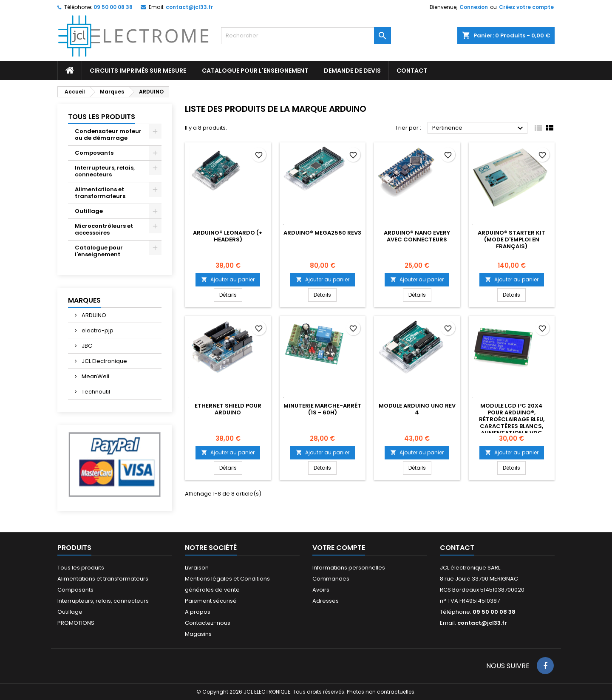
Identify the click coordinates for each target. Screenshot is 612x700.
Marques (84, 300)
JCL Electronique (104, 361)
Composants (94, 153)
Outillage (89, 211)
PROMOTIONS (76, 623)
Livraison (197, 568)
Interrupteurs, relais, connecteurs (105, 171)
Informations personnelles (349, 568)
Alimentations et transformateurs (100, 193)
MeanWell (95, 376)
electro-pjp (97, 330)
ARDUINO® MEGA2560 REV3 (322, 233)
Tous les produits (102, 117)
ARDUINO (93, 315)
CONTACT (412, 71)
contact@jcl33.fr (189, 7)
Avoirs (321, 590)
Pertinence (479, 128)
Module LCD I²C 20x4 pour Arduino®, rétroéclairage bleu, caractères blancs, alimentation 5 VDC (512, 419)
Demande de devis (352, 71)
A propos (198, 612)
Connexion (474, 7)
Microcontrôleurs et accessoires (104, 229)
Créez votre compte (526, 7)
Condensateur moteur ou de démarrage (108, 135)
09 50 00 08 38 (113, 7)
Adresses (326, 601)
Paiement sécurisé (211, 601)
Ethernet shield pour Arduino (228, 409)
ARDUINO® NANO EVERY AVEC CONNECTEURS (417, 236)
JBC (86, 346)
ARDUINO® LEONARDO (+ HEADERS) (228, 236)
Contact (457, 548)
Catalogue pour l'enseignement (255, 71)
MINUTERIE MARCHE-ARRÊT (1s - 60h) (323, 409)
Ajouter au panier (228, 279)
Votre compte (339, 548)
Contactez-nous (208, 623)
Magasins (198, 634)
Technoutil (95, 392)
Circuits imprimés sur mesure (138, 71)
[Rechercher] (306, 36)
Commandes (331, 579)
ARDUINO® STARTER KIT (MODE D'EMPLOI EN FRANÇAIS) (511, 239)
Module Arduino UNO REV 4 (417, 409)
